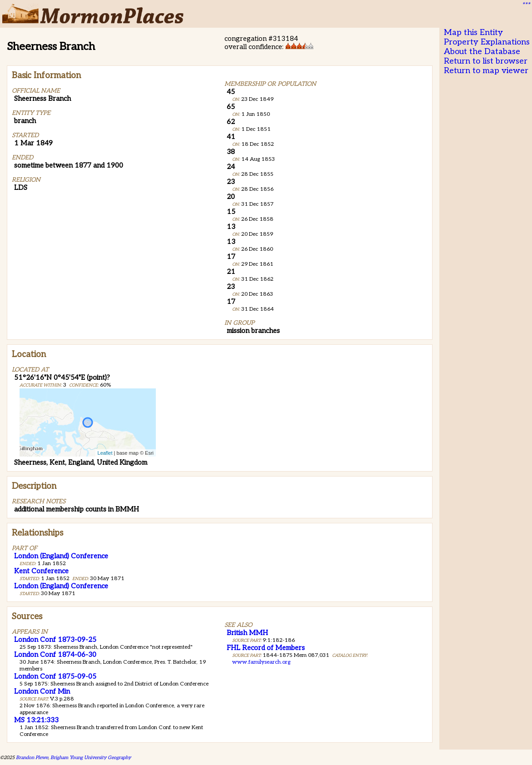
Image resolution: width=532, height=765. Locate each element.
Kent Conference (41, 571)
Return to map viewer (486, 71)
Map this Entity (473, 32)
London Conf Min (42, 691)
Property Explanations (487, 42)
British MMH (247, 633)
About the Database (482, 52)
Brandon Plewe (32, 758)
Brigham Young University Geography (91, 758)
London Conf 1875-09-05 (55, 676)
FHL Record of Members (266, 648)
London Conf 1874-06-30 (55, 655)
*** (526, 5)
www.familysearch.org (261, 662)
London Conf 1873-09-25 (55, 640)
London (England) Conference (61, 556)
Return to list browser (486, 61)
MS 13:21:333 (36, 720)
